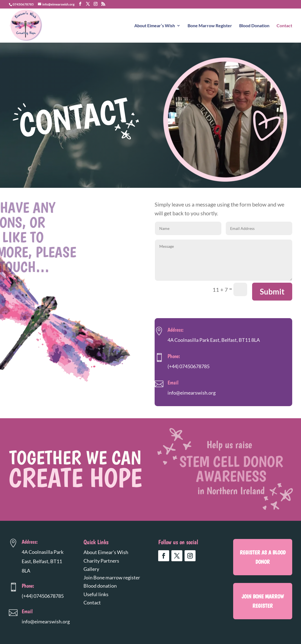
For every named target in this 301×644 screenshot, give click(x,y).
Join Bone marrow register (112, 577)
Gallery (91, 569)
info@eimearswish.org (192, 393)
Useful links (96, 594)
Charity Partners (101, 561)
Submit (272, 291)
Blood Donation (254, 26)
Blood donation (100, 586)
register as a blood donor (263, 557)
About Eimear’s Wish (155, 26)
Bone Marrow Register (210, 26)
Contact (284, 26)
